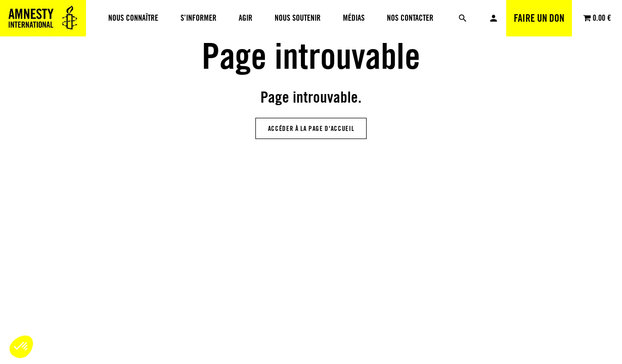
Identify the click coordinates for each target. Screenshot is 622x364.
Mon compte (494, 18)
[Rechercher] (463, 18)
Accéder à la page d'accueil (311, 128)
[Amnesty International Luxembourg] (43, 18)
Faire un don (539, 18)
